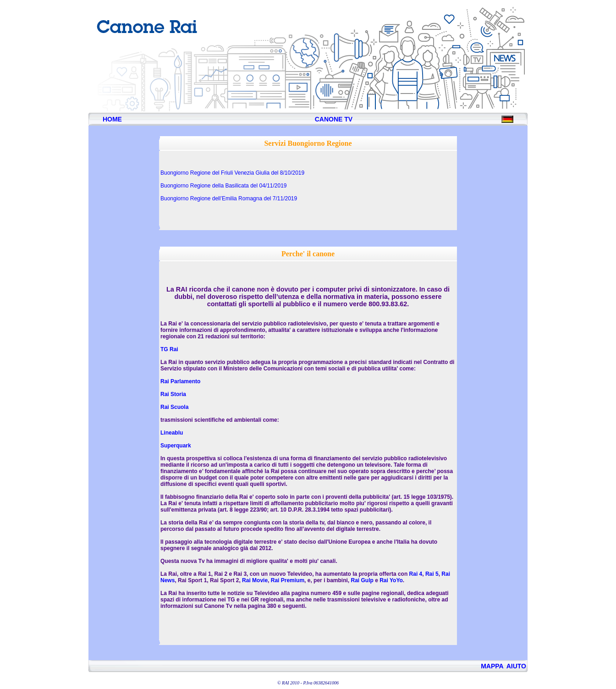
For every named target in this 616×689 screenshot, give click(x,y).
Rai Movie (255, 580)
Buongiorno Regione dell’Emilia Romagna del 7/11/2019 (229, 198)
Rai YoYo (391, 580)
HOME (112, 119)
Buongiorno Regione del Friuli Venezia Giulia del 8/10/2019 (232, 173)
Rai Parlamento (180, 381)
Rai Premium (288, 580)
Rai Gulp (362, 580)
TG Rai (169, 349)
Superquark (176, 446)
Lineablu (172, 433)
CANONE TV (334, 119)
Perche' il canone (308, 254)
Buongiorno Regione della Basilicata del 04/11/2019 (224, 186)
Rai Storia (173, 394)
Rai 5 (432, 574)
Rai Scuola (174, 407)
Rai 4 (416, 574)
